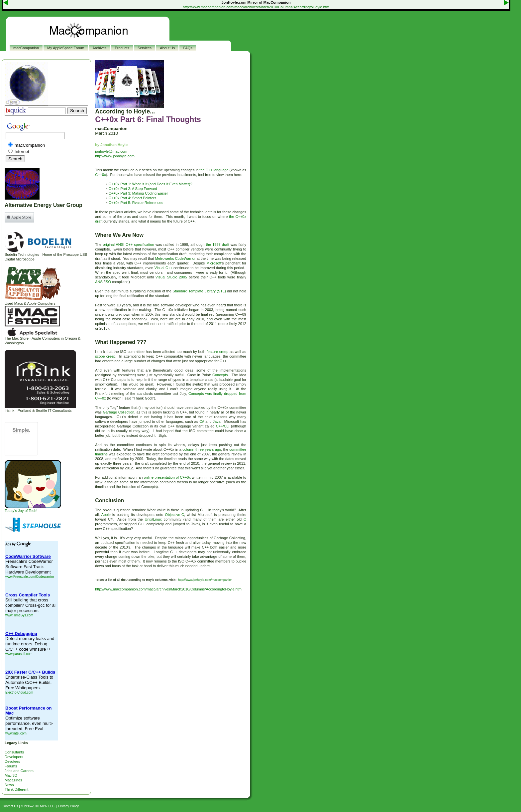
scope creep (105, 356)
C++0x (100, 175)
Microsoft (214, 263)
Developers (14, 757)
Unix (148, 519)
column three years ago (202, 449)
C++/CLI (223, 426)
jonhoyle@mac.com (111, 151)
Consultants (14, 752)
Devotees (12, 761)
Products (122, 48)
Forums (11, 766)
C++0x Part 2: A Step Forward (133, 189)
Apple (106, 515)
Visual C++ (163, 268)
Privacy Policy (68, 806)
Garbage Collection (118, 412)
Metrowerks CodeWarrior (175, 258)
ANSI (99, 282)
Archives (99, 48)
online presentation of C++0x (167, 477)
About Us (167, 48)
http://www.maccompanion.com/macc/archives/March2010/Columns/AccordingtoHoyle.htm (256, 7)
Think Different (16, 789)
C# (202, 421)
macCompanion (26, 48)
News (9, 785)
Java (216, 421)
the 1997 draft (218, 244)
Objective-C (174, 515)
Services (145, 48)
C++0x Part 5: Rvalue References (136, 203)
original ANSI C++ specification (128, 244)
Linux (157, 519)
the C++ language (214, 170)
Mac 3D (11, 775)
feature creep (218, 352)
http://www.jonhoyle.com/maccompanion (205, 580)
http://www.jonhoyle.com (115, 156)
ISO (108, 282)
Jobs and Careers (19, 771)
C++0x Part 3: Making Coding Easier (138, 193)
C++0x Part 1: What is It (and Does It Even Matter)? (151, 184)
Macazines (13, 780)
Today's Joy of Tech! (33, 509)
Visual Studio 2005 (171, 277)
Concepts (220, 375)
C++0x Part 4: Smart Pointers (133, 198)
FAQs (188, 48)
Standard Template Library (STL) (199, 291)
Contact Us (10, 806)
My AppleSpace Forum (66, 48)
